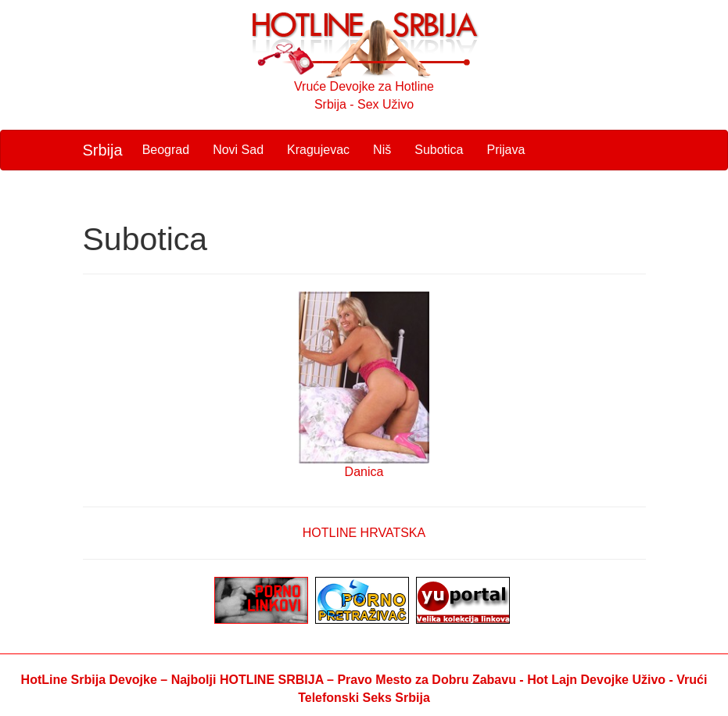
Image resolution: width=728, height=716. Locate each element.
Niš (382, 150)
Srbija (103, 150)
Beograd (166, 150)
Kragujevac (318, 150)
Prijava (506, 150)
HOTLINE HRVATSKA (364, 533)
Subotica (439, 150)
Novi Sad (238, 150)
